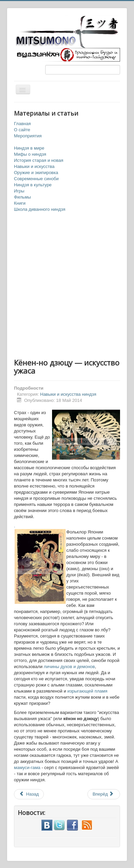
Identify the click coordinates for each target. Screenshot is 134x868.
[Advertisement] (67, 286)
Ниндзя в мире (29, 148)
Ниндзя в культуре (33, 185)
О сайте (22, 130)
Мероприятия (28, 136)
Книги (20, 203)
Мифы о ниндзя (30, 154)
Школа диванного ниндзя (40, 209)
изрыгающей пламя (87, 691)
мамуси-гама (27, 768)
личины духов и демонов (69, 667)
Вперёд (103, 794)
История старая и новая (39, 160)
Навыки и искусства (34, 166)
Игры (19, 191)
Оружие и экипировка (36, 173)
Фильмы (22, 197)
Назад (29, 794)
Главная (22, 124)
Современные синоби (36, 179)
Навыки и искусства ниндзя (68, 394)
